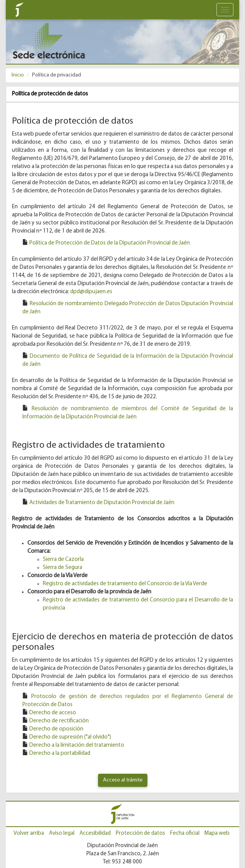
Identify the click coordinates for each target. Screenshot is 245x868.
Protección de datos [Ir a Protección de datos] (140, 833)
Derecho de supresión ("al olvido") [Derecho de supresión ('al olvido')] (70, 737)
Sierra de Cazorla (63, 560)
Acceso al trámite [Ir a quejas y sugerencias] (123, 780)
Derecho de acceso (53, 713)
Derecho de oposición (56, 729)
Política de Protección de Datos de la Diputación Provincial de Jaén (110, 243)
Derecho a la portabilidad (60, 753)
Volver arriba (29, 833)
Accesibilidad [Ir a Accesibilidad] (95, 833)
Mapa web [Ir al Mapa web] (217, 833)
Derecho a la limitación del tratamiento (77, 745)
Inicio (18, 75)
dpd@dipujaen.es (91, 292)
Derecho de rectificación (59, 721)
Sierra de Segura (63, 568)
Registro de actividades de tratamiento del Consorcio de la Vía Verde (125, 584)
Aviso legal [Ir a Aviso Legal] (62, 833)
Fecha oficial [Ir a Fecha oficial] (185, 833)
